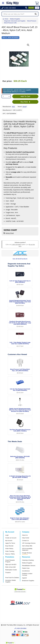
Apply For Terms (10, 543)
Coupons (8, 572)
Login (7, 535)
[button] (26, 8)
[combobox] (6, 96)
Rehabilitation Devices (29, 566)
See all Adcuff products (20, 259)
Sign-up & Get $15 (11, 564)
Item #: (5, 38)
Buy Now (25, 102)
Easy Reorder (9, 546)
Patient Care (26, 568)
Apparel (24, 578)
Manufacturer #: (8, 110)
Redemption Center (11, 570)
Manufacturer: (7, 107)
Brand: (20, 107)
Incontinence (26, 571)
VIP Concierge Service (29, 543)
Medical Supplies (27, 563)
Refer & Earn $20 (10, 567)
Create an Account (11, 538)
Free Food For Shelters (12, 578)
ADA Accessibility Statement (27, 549)
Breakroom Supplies (28, 581)
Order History (9, 549)
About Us (25, 535)
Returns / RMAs (10, 554)
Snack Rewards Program (10, 561)
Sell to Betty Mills (27, 546)
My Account (9, 541)
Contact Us (25, 541)
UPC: (4, 114)
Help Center (26, 538)
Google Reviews (27, 553)
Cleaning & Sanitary (28, 560)
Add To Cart (25, 96)
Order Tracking (10, 551)
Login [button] (37, 8)
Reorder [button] (31, 8)
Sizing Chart (10, 233)
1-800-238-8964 (16, 245)
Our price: (7, 81)
